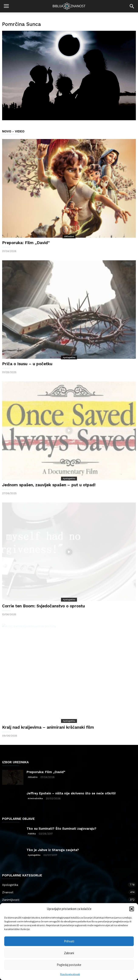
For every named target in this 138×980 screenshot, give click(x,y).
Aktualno (69, 236)
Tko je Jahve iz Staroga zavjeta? (53, 850)
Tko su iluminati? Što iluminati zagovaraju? (61, 829)
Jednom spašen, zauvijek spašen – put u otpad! (49, 485)
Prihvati (69, 941)
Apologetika (69, 357)
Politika (32, 834)
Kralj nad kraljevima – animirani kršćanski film (48, 727)
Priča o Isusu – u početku (27, 364)
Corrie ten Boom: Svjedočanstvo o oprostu (43, 606)
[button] (132, 909)
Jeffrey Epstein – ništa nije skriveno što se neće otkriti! (71, 793)
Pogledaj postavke (69, 965)
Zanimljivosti (65, 900)
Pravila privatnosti (70, 974)
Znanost (65, 892)
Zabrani (69, 953)
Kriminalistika (35, 798)
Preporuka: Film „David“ (26, 243)
